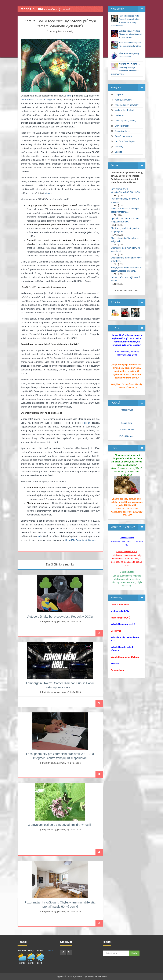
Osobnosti (119, 115)
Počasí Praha (127, 410)
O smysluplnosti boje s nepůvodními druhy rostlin (60, 825)
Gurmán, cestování (123, 136)
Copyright (60, 976)
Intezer (48, 193)
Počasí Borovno (127, 436)
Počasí (51, 951)
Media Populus (101, 976)
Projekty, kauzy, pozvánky (62, 31)
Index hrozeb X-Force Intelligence (38, 100)
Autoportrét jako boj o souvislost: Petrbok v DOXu (60, 617)
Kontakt (90, 976)
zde (40, 536)
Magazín (119, 95)
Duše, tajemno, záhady (125, 121)
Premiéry (119, 147)
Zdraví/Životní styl (123, 131)
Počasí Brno (127, 423)
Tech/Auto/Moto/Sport (125, 141)
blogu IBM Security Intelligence (80, 540)
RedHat (86, 423)
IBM (69, 96)
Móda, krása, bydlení (124, 110)
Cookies (118, 152)
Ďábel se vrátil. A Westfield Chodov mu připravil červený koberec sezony (130, 34)
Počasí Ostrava (127, 430)
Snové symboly (122, 126)
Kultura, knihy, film (123, 100)
